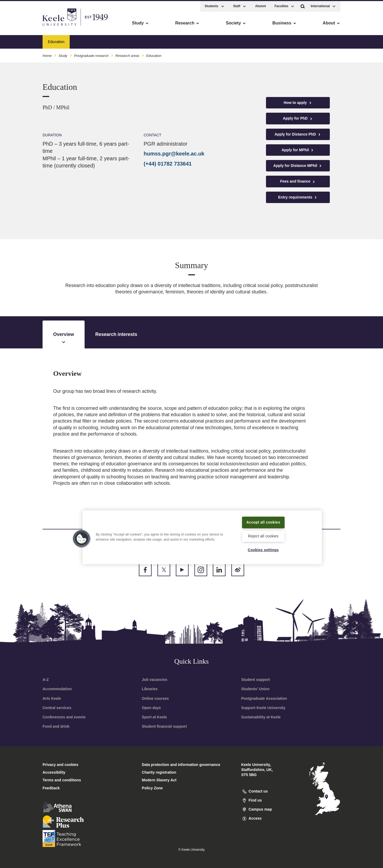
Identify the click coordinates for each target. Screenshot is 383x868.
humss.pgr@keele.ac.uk (174, 154)
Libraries (150, 689)
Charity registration (159, 772)
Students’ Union (255, 689)
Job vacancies (155, 680)
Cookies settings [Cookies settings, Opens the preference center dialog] (263, 550)
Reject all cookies (263, 536)
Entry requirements (211, 40)
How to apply (298, 103)
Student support (256, 680)
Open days (151, 708)
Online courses (155, 698)
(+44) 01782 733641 (168, 164)
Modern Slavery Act (159, 780)
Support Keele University (263, 708)
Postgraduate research (91, 54)
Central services (57, 708)
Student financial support (164, 726)
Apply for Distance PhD (298, 134)
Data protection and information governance (181, 765)
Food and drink (56, 726)
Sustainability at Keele (261, 717)
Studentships (124, 40)
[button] (303, 5)
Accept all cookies (263, 522)
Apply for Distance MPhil (298, 166)
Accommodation (57, 689)
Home (47, 54)
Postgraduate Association (264, 698)
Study (63, 54)
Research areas (89, 40)
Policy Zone (152, 788)
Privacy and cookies (61, 765)
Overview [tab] (64, 338)
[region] (202, 537)
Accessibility (20, 27)
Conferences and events (64, 717)
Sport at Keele (154, 717)
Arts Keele (52, 698)
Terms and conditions (62, 780)
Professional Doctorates (165, 40)
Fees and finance (298, 181)
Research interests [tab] (116, 334)
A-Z (46, 680)
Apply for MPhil (298, 150)
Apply (242, 40)
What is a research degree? (281, 40)
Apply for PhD (298, 118)
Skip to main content (28, 27)
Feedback (51, 788)
